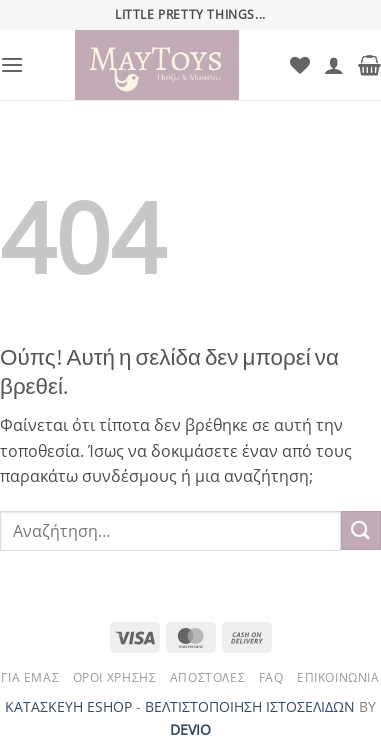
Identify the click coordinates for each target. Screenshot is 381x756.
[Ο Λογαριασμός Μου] (334, 65)
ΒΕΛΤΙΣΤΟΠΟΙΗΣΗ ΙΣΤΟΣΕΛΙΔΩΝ (250, 706)
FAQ (271, 677)
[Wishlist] (300, 65)
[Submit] (361, 530)
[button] (12, 64)
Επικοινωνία (338, 677)
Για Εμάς (30, 677)
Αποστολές (208, 677)
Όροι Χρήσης (115, 677)
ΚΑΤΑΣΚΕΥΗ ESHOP (68, 706)
